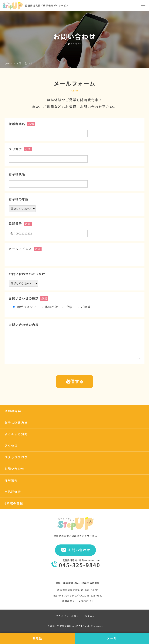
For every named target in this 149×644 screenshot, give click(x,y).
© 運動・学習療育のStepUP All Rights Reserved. (75, 626)
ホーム (9, 63)
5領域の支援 (14, 503)
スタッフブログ (16, 457)
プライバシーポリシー (69, 616)
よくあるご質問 (16, 434)
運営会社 (90, 616)
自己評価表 (13, 492)
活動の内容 (13, 411)
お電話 (37, 638)
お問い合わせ (15, 469)
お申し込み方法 (16, 423)
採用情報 (11, 480)
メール (112, 638)
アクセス (11, 446)
